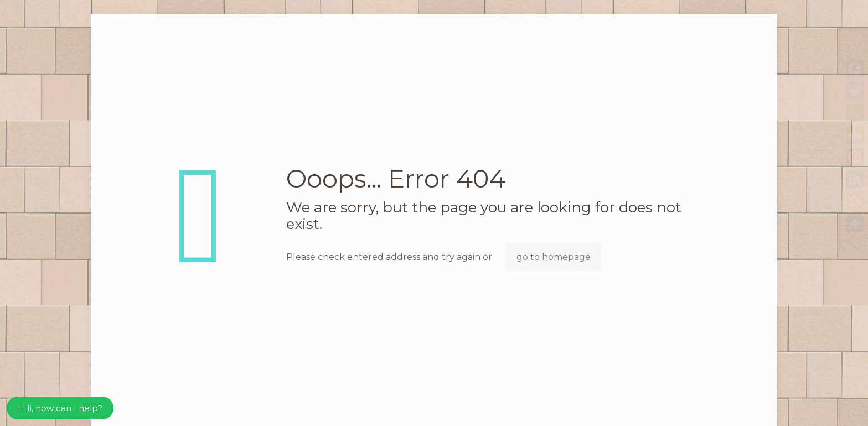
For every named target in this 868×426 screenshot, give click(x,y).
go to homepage (554, 257)
